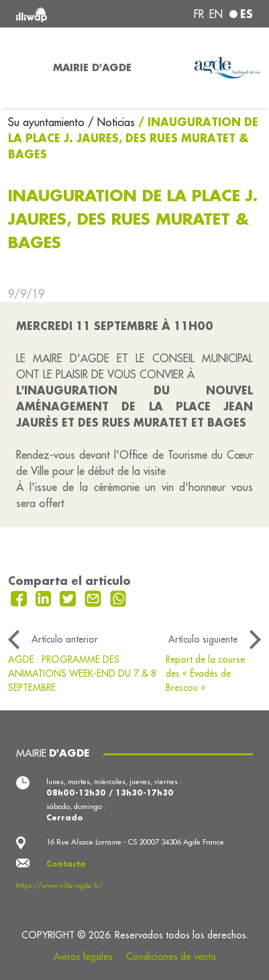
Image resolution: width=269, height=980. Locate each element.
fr (199, 14)
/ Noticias (111, 122)
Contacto (66, 864)
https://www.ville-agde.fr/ (59, 885)
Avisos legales (83, 957)
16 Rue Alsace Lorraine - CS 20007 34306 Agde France (135, 842)
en (216, 14)
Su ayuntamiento (48, 122)
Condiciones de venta (171, 957)
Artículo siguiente (203, 639)
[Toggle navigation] (22, 68)
